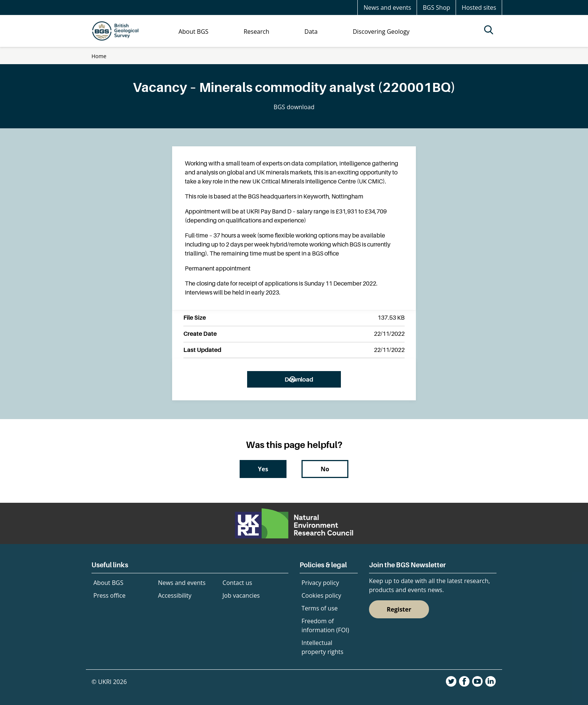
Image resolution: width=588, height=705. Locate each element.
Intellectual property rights (322, 647)
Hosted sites (479, 8)
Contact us (237, 583)
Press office (109, 595)
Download (299, 379)
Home (99, 56)
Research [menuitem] (256, 32)
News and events (387, 8)
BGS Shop (436, 8)
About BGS (108, 583)
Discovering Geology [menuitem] (381, 32)
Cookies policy (321, 595)
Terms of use (320, 608)
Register (399, 609)
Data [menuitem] (311, 32)
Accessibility (175, 595)
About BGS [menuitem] (193, 32)
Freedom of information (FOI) (325, 625)
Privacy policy (320, 583)
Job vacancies (241, 595)
